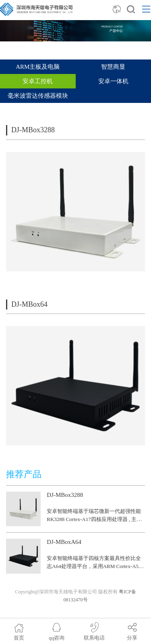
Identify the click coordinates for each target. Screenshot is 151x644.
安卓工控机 (38, 81)
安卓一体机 (113, 81)
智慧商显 (113, 67)
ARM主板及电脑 (38, 67)
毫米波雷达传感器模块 (38, 96)
